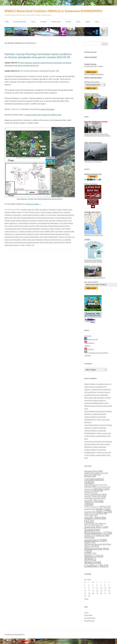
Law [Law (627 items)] (88, 496)
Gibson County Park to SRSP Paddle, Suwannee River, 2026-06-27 (98, 436)
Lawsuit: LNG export (92, 212)
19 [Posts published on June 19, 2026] (101, 591)
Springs (7, 212)
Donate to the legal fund (94, 234)
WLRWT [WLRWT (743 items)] (90, 553)
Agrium (38, 212)
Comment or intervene (96, 161)
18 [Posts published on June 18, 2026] (97, 591)
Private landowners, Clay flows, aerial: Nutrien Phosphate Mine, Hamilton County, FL (40, 199)
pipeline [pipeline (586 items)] (90, 509)
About (88, 22)
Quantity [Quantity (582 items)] (90, 512)
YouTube (89, 349)
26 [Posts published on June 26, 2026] (101, 593)
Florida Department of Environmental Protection (38, 218)
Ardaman (49, 212)
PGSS (38, 226)
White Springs (9, 242)
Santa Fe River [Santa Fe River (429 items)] (91, 515)
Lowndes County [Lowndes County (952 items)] (95, 498)
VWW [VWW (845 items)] (89, 537)
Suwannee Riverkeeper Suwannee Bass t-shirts (94, 260)
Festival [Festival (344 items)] (103, 485)
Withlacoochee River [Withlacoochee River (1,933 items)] (97, 550)
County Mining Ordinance (31, 215)
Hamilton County (62, 220)
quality (52, 229)
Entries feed (88, 615)
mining (11, 226)
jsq (33, 245)
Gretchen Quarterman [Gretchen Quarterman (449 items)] (94, 491)
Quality (59, 209)
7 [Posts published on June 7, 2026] (109, 585)
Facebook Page (91, 339)
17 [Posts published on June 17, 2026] (93, 591)
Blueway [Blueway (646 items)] (90, 476)
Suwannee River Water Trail (14, 237)
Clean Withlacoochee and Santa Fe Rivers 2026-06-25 (98, 406)
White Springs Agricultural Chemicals (27, 242)
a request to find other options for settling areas (43, 115)
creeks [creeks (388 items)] (88, 485)
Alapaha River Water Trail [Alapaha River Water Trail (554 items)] (96, 473)
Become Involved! (20, 22)
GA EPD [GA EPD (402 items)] (89, 489)
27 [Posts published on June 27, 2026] (105, 593)
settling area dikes (26, 231)
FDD (15, 218)
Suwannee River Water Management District (55, 234)
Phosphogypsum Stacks (13, 229)
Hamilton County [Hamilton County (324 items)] (91, 492)
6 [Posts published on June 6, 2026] (105, 585)
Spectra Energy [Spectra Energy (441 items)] (91, 523)
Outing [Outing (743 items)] (105, 506)
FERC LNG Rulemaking (93, 143)
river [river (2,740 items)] (104, 511)
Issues (78, 22)
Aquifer (24, 209)
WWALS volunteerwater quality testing (93, 95)
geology (19, 220)
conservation (17, 215)
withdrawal (57, 242)
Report (68, 22)
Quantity (65, 209)
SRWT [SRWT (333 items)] (88, 525)
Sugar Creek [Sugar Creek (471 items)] (97, 525)
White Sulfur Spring (47, 242)
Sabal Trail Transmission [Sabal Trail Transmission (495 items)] (96, 513)
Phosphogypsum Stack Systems (59, 226)
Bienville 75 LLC (58, 212)
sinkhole (35, 231)
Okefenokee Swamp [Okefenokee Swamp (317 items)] (92, 507)
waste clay (31, 240)
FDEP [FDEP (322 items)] (96, 485)
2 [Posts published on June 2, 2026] (89, 585)
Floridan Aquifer (10, 220)
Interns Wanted (90, 57)
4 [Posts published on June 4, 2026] (97, 585)
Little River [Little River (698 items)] (99, 496)
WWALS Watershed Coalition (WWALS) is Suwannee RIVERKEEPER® (54, 11)
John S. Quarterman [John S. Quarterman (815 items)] (96, 494)
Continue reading (34, 204)
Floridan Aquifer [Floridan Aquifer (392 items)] (103, 487)
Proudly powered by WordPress (15, 634)
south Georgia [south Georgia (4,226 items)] (95, 519)
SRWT (52, 231)
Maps (97, 22)
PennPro (32, 226)
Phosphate (52, 209)
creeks (29, 209)
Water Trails (56, 22)
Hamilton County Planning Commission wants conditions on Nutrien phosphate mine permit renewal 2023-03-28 (38, 56)
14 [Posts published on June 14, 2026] (109, 588)
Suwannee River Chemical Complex (27, 234)
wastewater (39, 240)
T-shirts (87, 239)
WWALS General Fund (93, 174)
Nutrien (26, 226)
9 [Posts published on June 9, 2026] (89, 588)
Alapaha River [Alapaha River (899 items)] (93, 471)
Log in (86, 612)
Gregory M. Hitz (43, 220)
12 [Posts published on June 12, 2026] (101, 588)
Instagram (89, 343)
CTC (46, 215)
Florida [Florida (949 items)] (90, 486)
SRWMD (13, 212)
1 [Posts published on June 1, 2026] (85, 585)
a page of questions (47, 109)
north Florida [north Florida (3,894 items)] (94, 502)
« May (86, 599)
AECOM (32, 212)
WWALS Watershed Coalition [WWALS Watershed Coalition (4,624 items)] (96, 562)
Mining (45, 209)
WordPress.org (89, 621)
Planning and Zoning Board (31, 229)
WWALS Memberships (93, 78)
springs (41, 231)
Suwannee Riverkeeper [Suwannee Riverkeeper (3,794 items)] (98, 531)
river (63, 229)
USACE (19, 212)
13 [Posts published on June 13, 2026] (105, 588)
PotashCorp (45, 229)
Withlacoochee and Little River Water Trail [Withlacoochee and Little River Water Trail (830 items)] (98, 545)
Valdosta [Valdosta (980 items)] (103, 535)
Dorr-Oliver (52, 215)
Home (7, 22)
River (70, 209)
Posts (33, 22)
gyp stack (52, 220)
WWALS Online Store (93, 266)
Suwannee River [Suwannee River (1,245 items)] (96, 527)
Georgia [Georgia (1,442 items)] (101, 489)
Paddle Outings (90, 64)
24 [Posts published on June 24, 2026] (93, 593)
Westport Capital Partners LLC (54, 240)
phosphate (44, 226)
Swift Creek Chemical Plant (49, 237)
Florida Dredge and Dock (63, 218)
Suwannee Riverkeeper (32, 237)
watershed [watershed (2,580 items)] (96, 540)
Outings (43, 22)
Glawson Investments (30, 220)
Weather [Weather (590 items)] (90, 542)
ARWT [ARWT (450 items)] (97, 475)
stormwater (59, 231)
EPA (33, 209)
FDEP (37, 209)
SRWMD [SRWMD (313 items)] (102, 523)
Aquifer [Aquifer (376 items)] (88, 475)
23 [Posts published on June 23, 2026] (89, 593)
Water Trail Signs (91, 184)
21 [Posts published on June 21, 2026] (109, 591)
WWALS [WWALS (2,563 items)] (94, 556)
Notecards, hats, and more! (95, 277)
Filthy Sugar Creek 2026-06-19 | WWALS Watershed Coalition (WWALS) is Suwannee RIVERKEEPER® (98, 400)
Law (41, 209)
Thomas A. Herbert (65, 237)
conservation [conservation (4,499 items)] (94, 481)
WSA (63, 242)
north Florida (18, 226)
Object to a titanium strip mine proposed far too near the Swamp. (97, 134)
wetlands (68, 240)
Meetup (87, 346)
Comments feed (90, 618)
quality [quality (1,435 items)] (103, 509)
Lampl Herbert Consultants (28, 223)
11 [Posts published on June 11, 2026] (97, 588)
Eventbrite (88, 336)
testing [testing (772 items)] (90, 535)
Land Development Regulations (48, 223)
